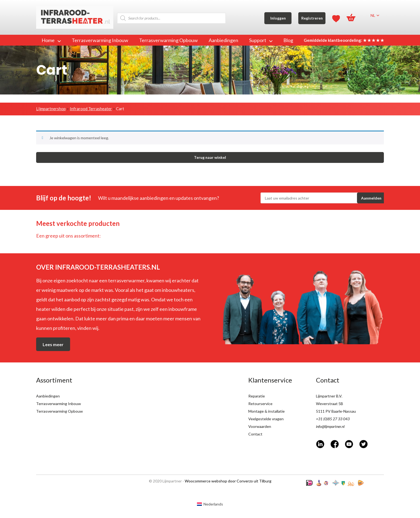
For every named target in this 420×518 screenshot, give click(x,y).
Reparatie (257, 396)
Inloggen (278, 18)
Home (51, 40)
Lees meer (53, 344)
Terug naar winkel (210, 157)
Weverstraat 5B (330, 404)
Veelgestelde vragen (266, 419)
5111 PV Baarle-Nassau (336, 411)
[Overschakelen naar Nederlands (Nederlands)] (210, 504)
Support (261, 40)
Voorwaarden (260, 426)
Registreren (312, 18)
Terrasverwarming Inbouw (100, 40)
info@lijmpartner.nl (330, 426)
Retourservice (260, 404)
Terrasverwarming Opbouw (168, 40)
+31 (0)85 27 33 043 (333, 419)
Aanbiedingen (223, 40)
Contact (255, 434)
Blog (288, 40)
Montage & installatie (267, 411)
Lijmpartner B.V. (329, 396)
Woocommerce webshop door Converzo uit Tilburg (228, 481)
